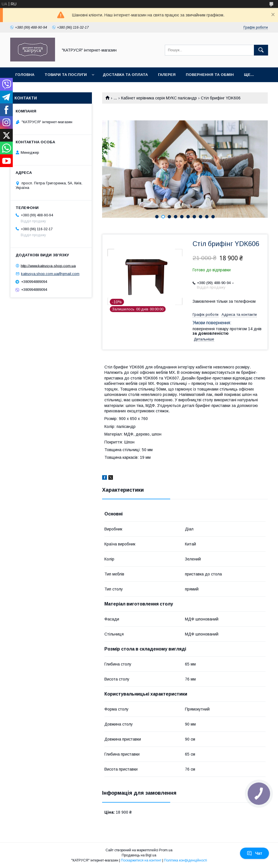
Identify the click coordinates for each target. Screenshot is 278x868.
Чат (254, 853)
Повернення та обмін (210, 75)
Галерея (167, 75)
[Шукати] (261, 50)
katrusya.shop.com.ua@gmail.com (50, 274)
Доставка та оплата (125, 75)
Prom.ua (166, 850)
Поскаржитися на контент (141, 860)
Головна (25, 75)
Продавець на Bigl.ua (139, 855)
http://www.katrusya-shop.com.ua (48, 265)
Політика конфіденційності (186, 860)
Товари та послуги (66, 75)
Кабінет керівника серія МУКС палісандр (159, 98)
